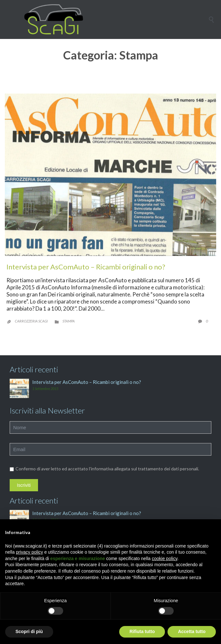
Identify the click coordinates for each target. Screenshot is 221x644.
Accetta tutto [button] (192, 631)
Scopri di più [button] (29, 631)
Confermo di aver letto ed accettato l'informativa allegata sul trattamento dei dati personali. (104, 469)
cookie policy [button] (164, 558)
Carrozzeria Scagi (31, 321)
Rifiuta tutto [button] (142, 631)
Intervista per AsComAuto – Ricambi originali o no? (86, 267)
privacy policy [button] (29, 552)
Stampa (69, 321)
